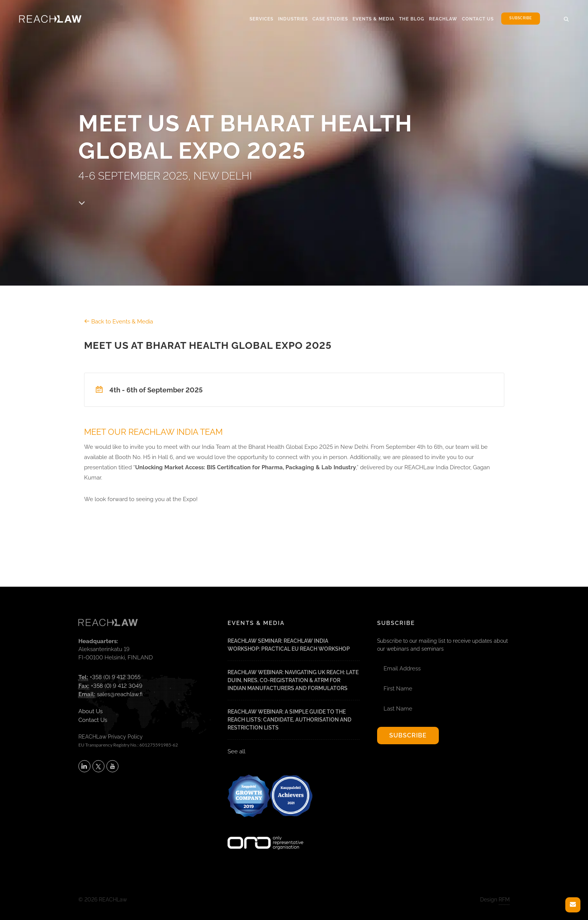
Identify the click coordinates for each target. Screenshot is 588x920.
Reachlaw (443, 19)
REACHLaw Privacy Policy (111, 737)
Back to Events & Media (119, 322)
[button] (566, 18)
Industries (293, 19)
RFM (504, 900)
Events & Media (374, 19)
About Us (90, 711)
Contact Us (478, 19)
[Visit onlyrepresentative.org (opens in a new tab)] (265, 833)
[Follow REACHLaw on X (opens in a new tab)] (98, 766)
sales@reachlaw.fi (120, 694)
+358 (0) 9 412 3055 (115, 677)
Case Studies (330, 19)
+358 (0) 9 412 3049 (117, 686)
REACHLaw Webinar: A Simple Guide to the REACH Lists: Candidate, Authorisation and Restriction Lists (289, 720)
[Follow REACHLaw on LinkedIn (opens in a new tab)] (84, 766)
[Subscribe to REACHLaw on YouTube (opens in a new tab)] (112, 766)
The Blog (412, 19)
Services (261, 19)
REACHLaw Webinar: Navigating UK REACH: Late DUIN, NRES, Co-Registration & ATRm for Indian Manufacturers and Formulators (293, 680)
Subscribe (520, 18)
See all (236, 751)
